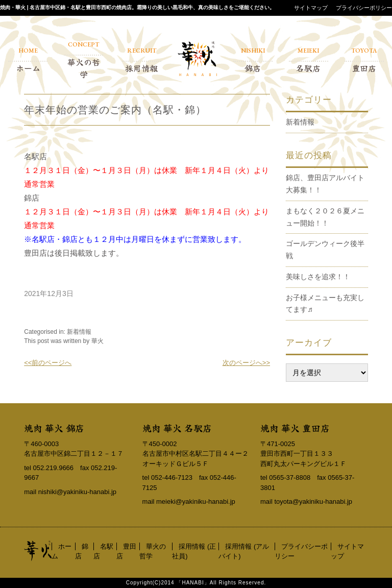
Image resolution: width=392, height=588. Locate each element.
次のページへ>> (246, 363)
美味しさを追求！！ (318, 277)
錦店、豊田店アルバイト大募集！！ (325, 184)
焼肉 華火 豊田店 (295, 428)
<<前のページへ (48, 363)
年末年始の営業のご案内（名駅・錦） (115, 110)
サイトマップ (311, 8)
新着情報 (79, 332)
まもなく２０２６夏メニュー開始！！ (325, 217)
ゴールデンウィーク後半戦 (325, 250)
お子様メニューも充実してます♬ (325, 304)
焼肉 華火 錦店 (54, 428)
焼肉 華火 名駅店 (177, 428)
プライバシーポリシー (364, 8)
